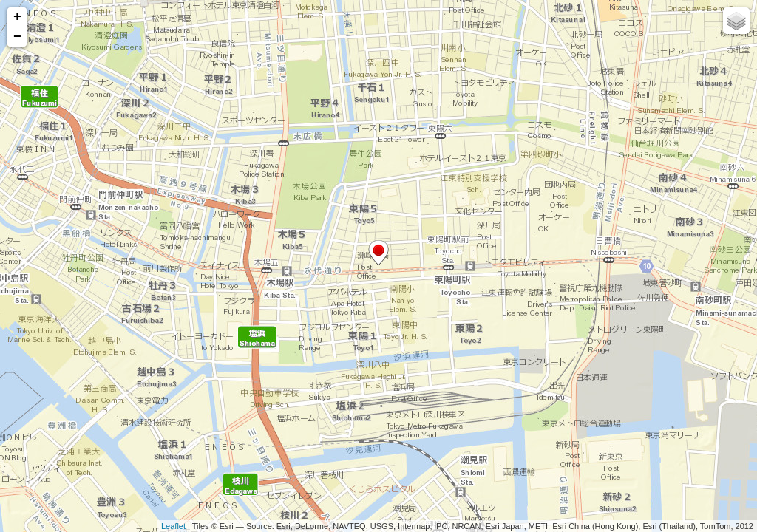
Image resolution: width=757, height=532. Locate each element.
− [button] (17, 37)
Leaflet (173, 526)
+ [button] (17, 17)
